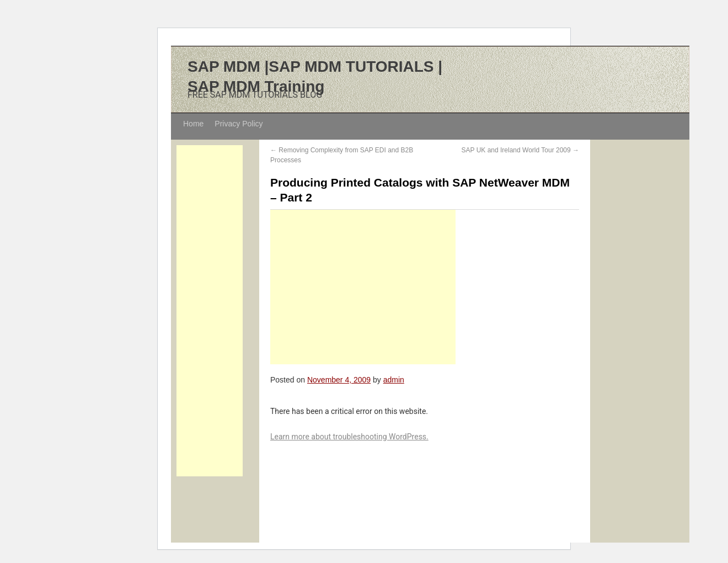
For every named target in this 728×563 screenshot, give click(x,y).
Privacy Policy (239, 124)
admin (394, 380)
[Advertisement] (210, 311)
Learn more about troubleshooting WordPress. (349, 437)
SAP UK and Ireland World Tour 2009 (520, 150)
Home (193, 124)
